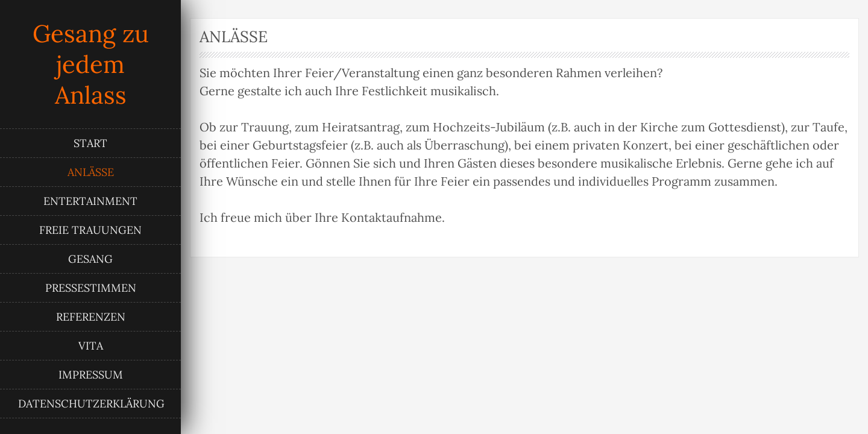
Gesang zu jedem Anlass (91, 64)
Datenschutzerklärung (91, 404)
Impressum (91, 375)
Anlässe (91, 172)
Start (90, 143)
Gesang (90, 259)
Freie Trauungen (90, 230)
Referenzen (91, 317)
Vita (91, 346)
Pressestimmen (91, 288)
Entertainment (90, 201)
